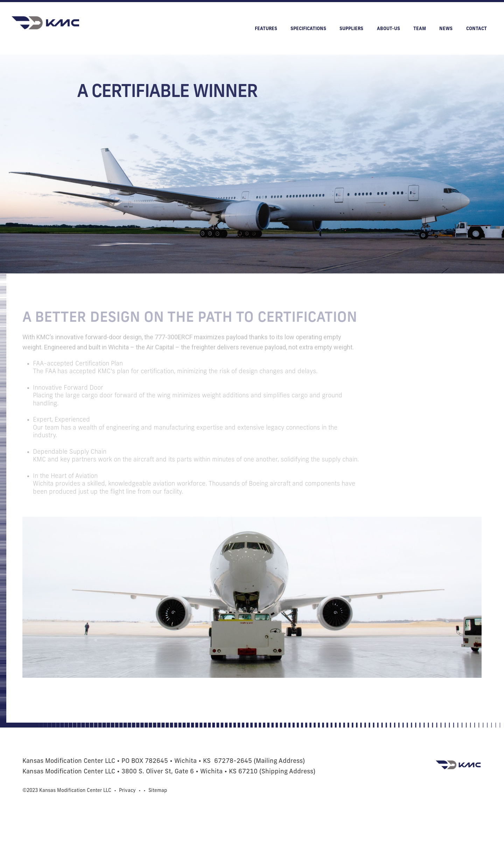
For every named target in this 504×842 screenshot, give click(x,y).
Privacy (127, 791)
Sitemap (158, 791)
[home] (46, 23)
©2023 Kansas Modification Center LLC (67, 791)
